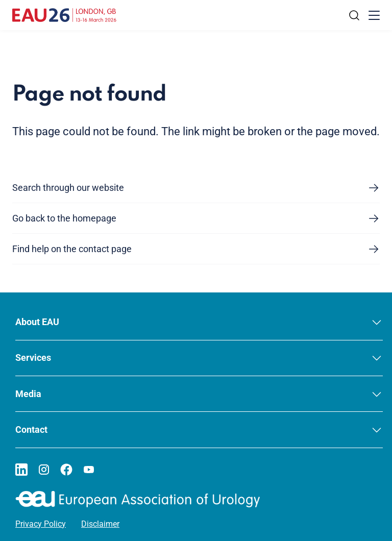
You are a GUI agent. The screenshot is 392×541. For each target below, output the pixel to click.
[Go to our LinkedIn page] (21, 470)
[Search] (354, 15)
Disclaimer (100, 524)
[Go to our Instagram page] (44, 470)
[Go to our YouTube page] (89, 470)
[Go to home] (64, 15)
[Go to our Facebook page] (66, 470)
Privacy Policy (41, 524)
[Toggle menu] (374, 15)
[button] (199, 322)
